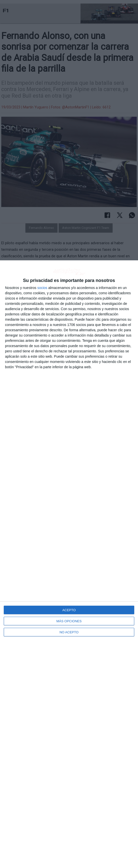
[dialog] (69, 564)
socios (42, 288)
